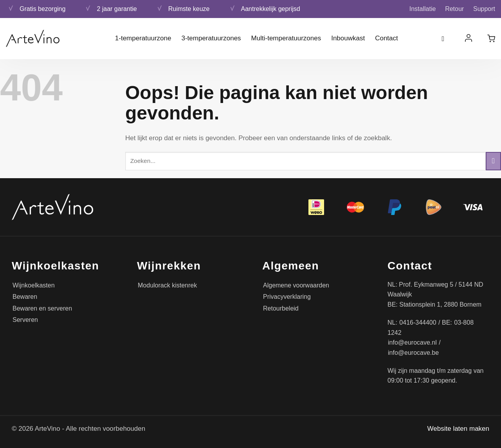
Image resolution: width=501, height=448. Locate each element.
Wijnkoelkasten (34, 285)
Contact (387, 38)
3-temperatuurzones (211, 38)
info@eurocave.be (413, 353)
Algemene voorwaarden (296, 285)
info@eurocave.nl (412, 342)
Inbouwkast (348, 38)
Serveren (25, 320)
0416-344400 (418, 322)
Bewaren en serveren (42, 308)
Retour (454, 9)
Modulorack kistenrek (167, 285)
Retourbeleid (281, 308)
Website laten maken (458, 429)
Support (484, 9)
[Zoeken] (446, 39)
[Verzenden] (493, 161)
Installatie (423, 9)
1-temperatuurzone (143, 38)
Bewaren (25, 297)
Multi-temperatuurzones (286, 38)
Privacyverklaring (287, 297)
